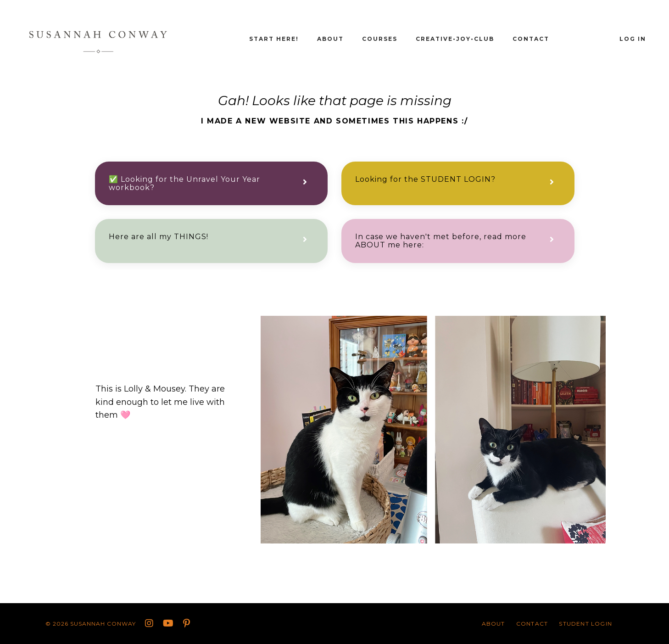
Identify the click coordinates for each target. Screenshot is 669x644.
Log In (633, 39)
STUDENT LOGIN (585, 624)
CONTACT (531, 39)
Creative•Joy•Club (455, 39)
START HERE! (274, 39)
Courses (380, 39)
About (330, 39)
